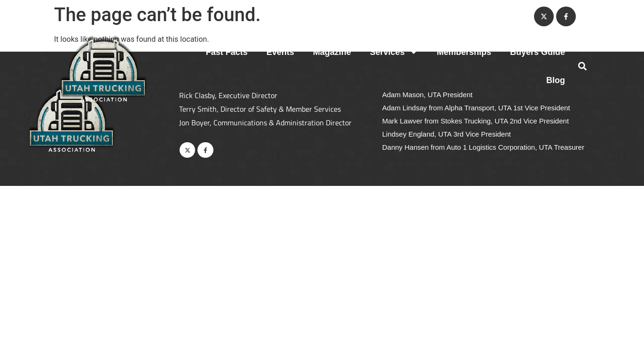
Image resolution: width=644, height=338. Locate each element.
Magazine (332, 52)
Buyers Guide (538, 52)
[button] (582, 66)
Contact (508, 16)
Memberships (464, 52)
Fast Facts (227, 52)
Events (280, 52)
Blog (556, 80)
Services (394, 52)
